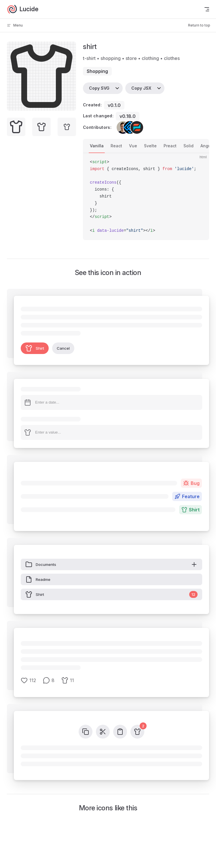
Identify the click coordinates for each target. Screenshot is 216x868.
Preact (170, 146)
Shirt (35, 348)
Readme (38, 579)
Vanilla (97, 146)
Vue (133, 146)
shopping (97, 71)
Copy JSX (141, 88)
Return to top (199, 25)
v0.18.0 (128, 116)
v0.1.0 (114, 105)
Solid (188, 146)
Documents (111, 564)
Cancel (63, 348)
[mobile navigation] (207, 9)
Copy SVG (99, 88)
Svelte (150, 146)
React (116, 146)
